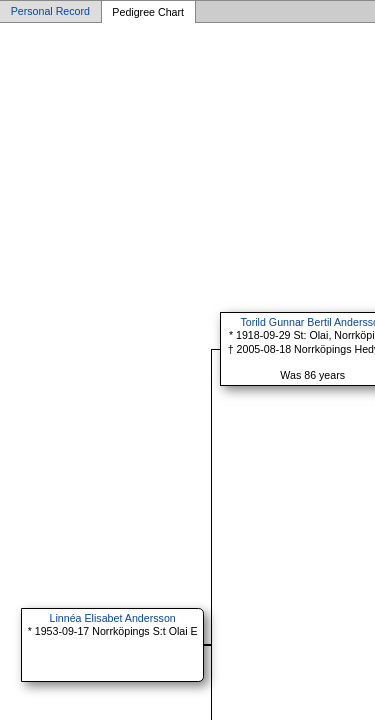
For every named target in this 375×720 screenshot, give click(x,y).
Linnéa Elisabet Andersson (113, 618)
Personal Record (50, 12)
